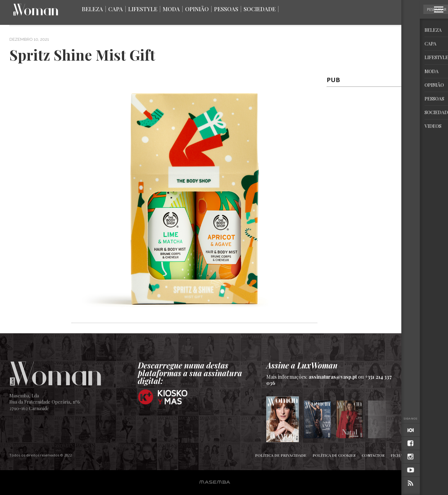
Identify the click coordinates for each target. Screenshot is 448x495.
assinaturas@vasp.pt (333, 377)
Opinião (197, 9)
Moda (171, 9)
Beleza (92, 9)
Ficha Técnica (405, 455)
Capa (116, 9)
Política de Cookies (334, 455)
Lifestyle (143, 9)
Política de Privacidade (281, 455)
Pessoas (226, 9)
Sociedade (260, 9)
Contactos (373, 455)
